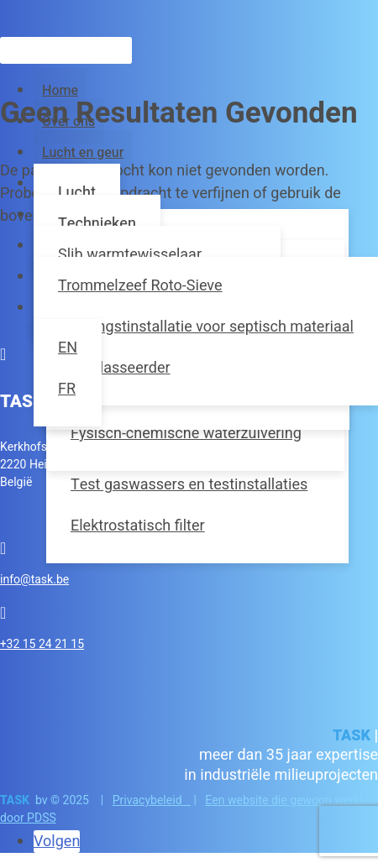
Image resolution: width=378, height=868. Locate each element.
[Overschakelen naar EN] (68, 348)
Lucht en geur (83, 153)
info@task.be (34, 580)
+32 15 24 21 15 (42, 644)
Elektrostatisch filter (138, 526)
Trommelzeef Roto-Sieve (140, 286)
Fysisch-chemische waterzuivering (186, 434)
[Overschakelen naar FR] (68, 389)
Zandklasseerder (114, 368)
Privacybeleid (152, 800)
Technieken (97, 224)
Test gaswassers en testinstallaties (189, 485)
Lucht (77, 193)
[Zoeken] (66, 50)
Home (60, 91)
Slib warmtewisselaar (130, 255)
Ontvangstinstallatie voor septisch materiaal (206, 327)
